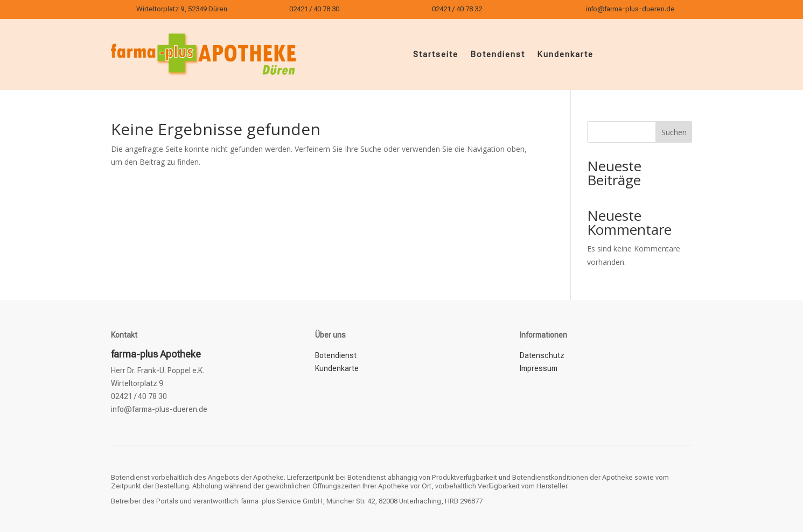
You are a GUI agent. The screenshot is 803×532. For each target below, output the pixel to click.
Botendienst (498, 54)
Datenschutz (542, 355)
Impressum (539, 368)
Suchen (674, 132)
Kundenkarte (565, 54)
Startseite (436, 54)
